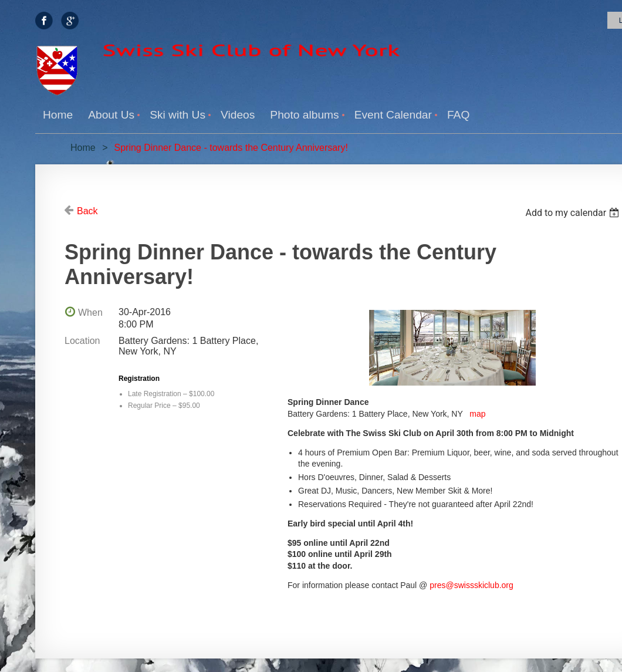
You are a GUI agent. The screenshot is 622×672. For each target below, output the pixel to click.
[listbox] (574, 213)
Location (82, 341)
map (477, 414)
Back (87, 211)
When (90, 313)
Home (83, 148)
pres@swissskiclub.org (471, 585)
